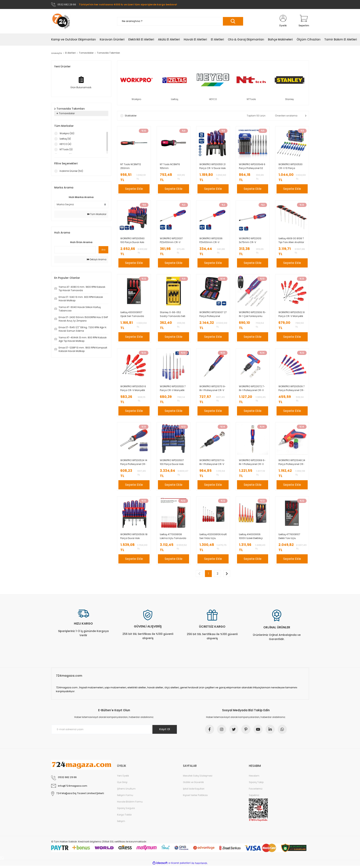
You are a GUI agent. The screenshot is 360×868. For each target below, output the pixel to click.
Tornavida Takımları (109, 53)
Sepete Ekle (134, 189)
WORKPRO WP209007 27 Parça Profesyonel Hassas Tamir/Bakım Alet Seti (213, 315)
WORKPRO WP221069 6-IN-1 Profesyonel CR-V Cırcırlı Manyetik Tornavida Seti (252, 464)
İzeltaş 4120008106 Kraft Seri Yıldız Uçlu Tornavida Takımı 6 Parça (213, 538)
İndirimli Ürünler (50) (71, 171)
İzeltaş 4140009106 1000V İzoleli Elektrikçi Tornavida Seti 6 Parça (252, 538)
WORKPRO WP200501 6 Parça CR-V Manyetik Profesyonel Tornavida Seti (133, 390)
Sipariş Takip (256, 784)
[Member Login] (283, 21)
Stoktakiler (131, 116)
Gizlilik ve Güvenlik (193, 784)
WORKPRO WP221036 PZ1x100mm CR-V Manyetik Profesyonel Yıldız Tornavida (211, 241)
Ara (103, 250)
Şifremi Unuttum (126, 791)
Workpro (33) (67, 134)
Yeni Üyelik (123, 778)
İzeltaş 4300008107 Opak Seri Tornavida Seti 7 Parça (132, 315)
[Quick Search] (75, 250)
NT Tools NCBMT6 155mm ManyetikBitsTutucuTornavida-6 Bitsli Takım (174, 167)
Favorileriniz (256, 791)
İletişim (121, 823)
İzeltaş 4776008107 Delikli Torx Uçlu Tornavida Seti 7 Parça (292, 538)
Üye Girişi (122, 784)
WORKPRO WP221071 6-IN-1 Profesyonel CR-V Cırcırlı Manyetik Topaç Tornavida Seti (213, 464)
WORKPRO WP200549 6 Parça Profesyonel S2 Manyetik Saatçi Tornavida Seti (252, 167)
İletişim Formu (125, 797)
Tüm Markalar (97, 214)
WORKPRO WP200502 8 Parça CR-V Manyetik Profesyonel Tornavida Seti (292, 315)
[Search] (180, 21)
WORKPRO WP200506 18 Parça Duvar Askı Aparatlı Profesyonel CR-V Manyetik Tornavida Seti (134, 538)
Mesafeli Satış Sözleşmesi (198, 778)
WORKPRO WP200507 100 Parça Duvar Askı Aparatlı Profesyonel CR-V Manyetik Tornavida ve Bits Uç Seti (172, 464)
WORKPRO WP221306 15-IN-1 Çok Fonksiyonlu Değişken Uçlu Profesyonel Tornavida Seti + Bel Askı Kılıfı (253, 315)
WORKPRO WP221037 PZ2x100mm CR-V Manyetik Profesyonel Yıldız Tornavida (172, 241)
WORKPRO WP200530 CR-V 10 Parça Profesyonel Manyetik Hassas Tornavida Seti (292, 167)
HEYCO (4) (65, 144)
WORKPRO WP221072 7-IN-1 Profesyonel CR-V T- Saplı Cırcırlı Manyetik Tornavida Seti (252, 390)
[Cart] (304, 21)
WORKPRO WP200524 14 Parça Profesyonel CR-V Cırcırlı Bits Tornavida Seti (134, 464)
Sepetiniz (254, 797)
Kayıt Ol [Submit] (164, 731)
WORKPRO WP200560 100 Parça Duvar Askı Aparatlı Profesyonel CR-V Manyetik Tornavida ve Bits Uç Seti (132, 241)
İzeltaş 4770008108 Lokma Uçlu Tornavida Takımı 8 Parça (173, 538)
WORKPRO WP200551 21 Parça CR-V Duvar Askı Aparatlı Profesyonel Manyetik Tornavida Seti (213, 167)
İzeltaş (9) (65, 139)
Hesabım (254, 778)
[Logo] (61, 21)
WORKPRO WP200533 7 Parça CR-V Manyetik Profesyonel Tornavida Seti (173, 390)
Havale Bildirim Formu (130, 804)
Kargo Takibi (124, 817)
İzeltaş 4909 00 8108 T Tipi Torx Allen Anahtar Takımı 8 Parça (291, 241)
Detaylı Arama (97, 260)
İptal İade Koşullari (194, 791)
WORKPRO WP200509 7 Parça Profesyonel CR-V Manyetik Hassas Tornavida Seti (292, 390)
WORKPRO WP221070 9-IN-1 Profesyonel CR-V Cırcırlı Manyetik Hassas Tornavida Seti (213, 390)
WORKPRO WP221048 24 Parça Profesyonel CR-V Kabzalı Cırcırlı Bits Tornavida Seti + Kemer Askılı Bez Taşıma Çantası (292, 464)
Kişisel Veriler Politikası (195, 797)
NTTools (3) (66, 150)
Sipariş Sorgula (126, 810)
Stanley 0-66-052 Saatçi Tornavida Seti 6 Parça (173, 315)
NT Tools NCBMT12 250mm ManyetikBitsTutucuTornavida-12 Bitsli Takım (134, 167)
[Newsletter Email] (114, 731)
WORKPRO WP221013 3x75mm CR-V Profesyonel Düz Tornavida (250, 241)
